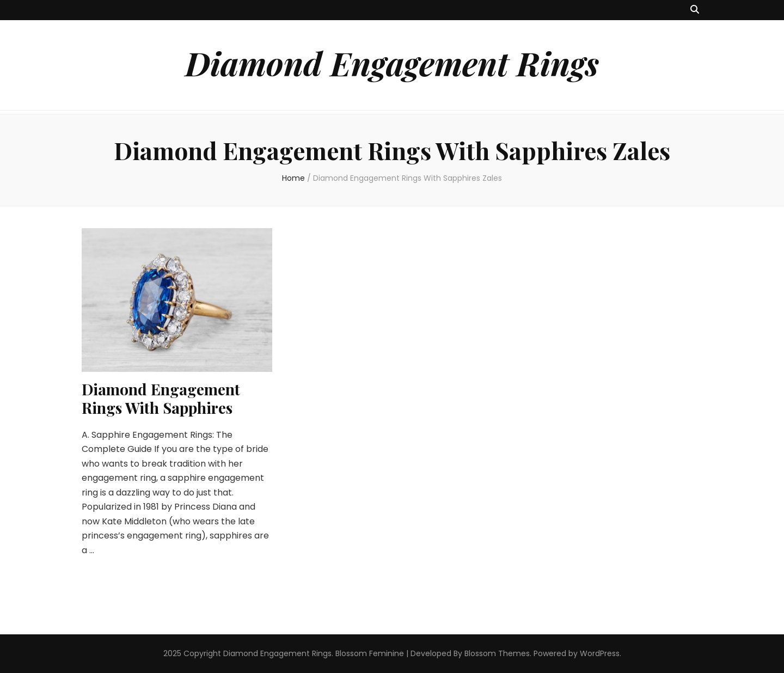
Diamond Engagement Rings (392, 63)
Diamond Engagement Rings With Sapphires (161, 398)
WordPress (600, 653)
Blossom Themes (497, 653)
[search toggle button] (695, 10)
